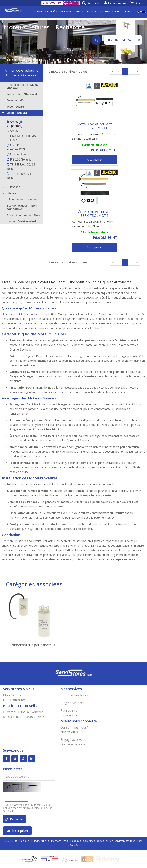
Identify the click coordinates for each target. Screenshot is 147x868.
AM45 (12, 131)
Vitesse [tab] (9, 193)
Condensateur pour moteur (33, 645)
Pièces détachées (86, 12)
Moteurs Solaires (61, 60)
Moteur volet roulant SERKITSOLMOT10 (94, 126)
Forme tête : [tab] (22, 94)
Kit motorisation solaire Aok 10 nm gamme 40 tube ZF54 (93, 136)
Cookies (76, 841)
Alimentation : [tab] (22, 199)
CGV (7, 841)
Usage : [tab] (21, 221)
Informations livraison (76, 695)
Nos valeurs (69, 732)
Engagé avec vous (73, 740)
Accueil (39, 12)
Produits (67, 12)
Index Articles (42, 841)
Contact (129, 12)
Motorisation (12, 60)
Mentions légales (60, 841)
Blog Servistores (72, 703)
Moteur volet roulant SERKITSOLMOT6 (94, 214)
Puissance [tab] (11, 187)
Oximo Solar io (18, 154)
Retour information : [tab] (23, 215)
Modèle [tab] (14, 113)
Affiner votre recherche (21, 70)
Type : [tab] (15, 107)
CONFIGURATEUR (124, 40)
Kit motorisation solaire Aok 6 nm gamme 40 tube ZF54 (93, 224)
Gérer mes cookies (94, 841)
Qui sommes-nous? (74, 727)
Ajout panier (94, 160)
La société (51, 12)
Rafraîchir (15, 819)
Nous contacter (14, 700)
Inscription (18, 831)
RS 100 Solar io (19, 160)
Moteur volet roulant (35, 60)
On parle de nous (73, 744)
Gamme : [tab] (15, 100)
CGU (14, 841)
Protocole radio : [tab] (23, 86)
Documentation (110, 12)
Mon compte (12, 695)
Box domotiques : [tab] (22, 207)
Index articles (70, 715)
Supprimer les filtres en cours (21, 75)
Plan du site (69, 710)
